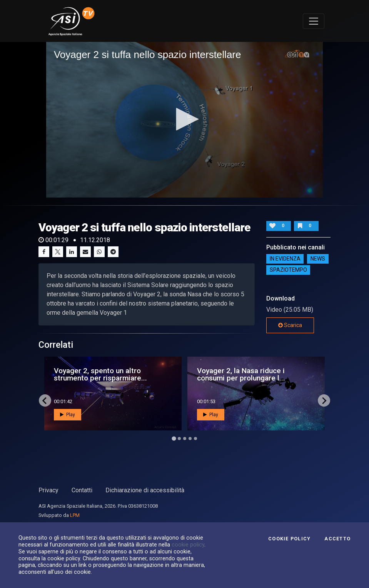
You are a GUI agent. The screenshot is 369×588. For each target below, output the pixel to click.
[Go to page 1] (174, 439)
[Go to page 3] (185, 439)
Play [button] (68, 415)
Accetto (337, 539)
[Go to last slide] (45, 400)
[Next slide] (324, 400)
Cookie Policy (289, 539)
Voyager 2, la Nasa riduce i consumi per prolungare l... (241, 374)
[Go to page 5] (195, 439)
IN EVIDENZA (285, 259)
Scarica (290, 325)
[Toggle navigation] (314, 21)
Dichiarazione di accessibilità (145, 490)
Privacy (48, 490)
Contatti (82, 490)
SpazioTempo (288, 270)
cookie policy (188, 545)
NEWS (318, 259)
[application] (184, 120)
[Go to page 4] (190, 439)
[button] (185, 119)
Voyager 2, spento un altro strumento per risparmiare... (100, 374)
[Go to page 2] (179, 439)
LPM (75, 515)
